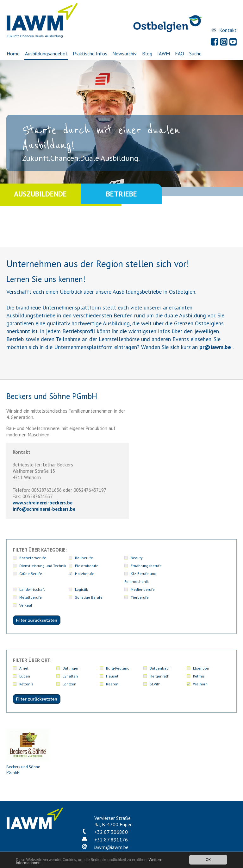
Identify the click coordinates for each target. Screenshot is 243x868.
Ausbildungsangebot (46, 53)
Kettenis (26, 668)
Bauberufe (72, 558)
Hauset (112, 660)
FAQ (180, 53)
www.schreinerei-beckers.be (43, 503)
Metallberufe (204, 581)
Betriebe (121, 194)
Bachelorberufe (33, 558)
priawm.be (215, 347)
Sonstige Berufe (33, 589)
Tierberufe (72, 589)
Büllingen (71, 652)
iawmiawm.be (111, 831)
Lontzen (69, 668)
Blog (147, 53)
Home (13, 53)
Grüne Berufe (31, 574)
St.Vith (155, 668)
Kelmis (199, 660)
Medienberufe (162, 581)
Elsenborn (202, 652)
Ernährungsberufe (209, 566)
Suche (196, 53)
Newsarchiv (125, 53)
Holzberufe (72, 574)
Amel (24, 652)
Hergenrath (159, 660)
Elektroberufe (205, 558)
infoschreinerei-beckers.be (44, 509)
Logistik (199, 574)
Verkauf (112, 589)
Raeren (112, 668)
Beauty (112, 558)
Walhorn (200, 668)
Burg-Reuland (118, 652)
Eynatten (70, 660)
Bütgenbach (160, 652)
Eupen (25, 660)
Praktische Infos (90, 53)
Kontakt (228, 30)
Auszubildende (40, 194)
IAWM (164, 53)
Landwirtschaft (162, 574)
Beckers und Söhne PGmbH (28, 736)
